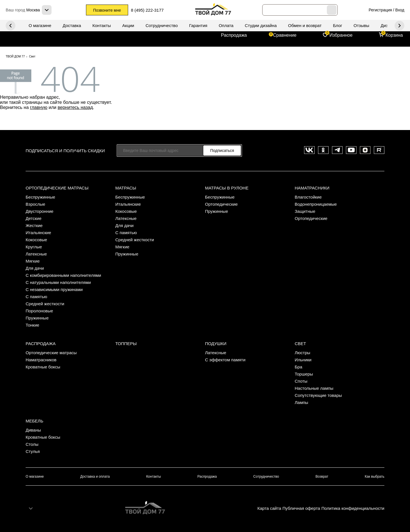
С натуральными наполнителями (58, 282)
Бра (299, 367)
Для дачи (35, 268)
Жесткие (34, 225)
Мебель (34, 421)
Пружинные (37, 318)
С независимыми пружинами (54, 289)
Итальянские (38, 233)
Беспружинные (40, 197)
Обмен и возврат (305, 25)
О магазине (40, 25)
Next (11, 26)
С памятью (36, 297)
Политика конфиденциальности (353, 508)
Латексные (36, 254)
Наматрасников (41, 360)
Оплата (226, 25)
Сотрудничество (162, 25)
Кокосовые (36, 240)
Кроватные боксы (43, 367)
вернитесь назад (75, 107)
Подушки (216, 344)
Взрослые (35, 204)
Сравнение (285, 35)
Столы (32, 444)
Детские (34, 218)
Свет (300, 344)
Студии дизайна (261, 25)
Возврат (322, 477)
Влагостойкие (308, 197)
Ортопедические (221, 204)
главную (39, 107)
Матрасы (126, 188)
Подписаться (222, 150)
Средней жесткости (45, 304)
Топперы (126, 344)
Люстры (303, 353)
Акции (128, 25)
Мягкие (33, 261)
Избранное (341, 35)
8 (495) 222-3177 (147, 10)
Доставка (72, 25)
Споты (301, 381)
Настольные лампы (314, 388)
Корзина (394, 35)
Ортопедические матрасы (57, 188)
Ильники (303, 360)
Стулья (33, 451)
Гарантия (198, 25)
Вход (400, 10)
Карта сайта (269, 508)
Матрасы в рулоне (227, 188)
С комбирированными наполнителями (63, 275)
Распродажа (234, 35)
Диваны (33, 430)
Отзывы (361, 25)
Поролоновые (39, 311)
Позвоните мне (107, 10)
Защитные (305, 211)
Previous (399, 26)
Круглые (34, 247)
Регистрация (380, 10)
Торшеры (304, 374)
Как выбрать (375, 477)
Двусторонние (40, 211)
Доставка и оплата (95, 477)
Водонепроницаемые (316, 204)
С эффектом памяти (225, 360)
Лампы (301, 402)
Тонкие (32, 325)
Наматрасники (312, 188)
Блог (337, 25)
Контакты (102, 25)
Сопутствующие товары (318, 395)
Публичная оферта (301, 508)
